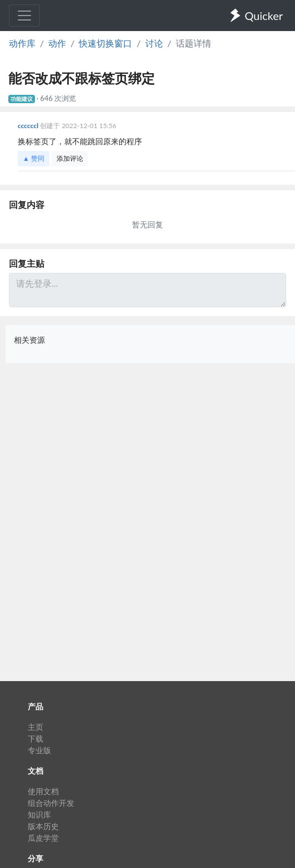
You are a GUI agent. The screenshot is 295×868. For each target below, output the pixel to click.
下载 (35, 738)
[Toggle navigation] (24, 16)
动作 (57, 43)
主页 (35, 727)
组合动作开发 (51, 803)
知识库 (39, 814)
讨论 (154, 43)
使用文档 (43, 791)
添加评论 (70, 158)
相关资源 (29, 340)
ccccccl (29, 126)
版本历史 (43, 826)
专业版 (39, 750)
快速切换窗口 (105, 43)
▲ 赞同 (34, 158)
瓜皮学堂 (43, 838)
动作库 (22, 43)
